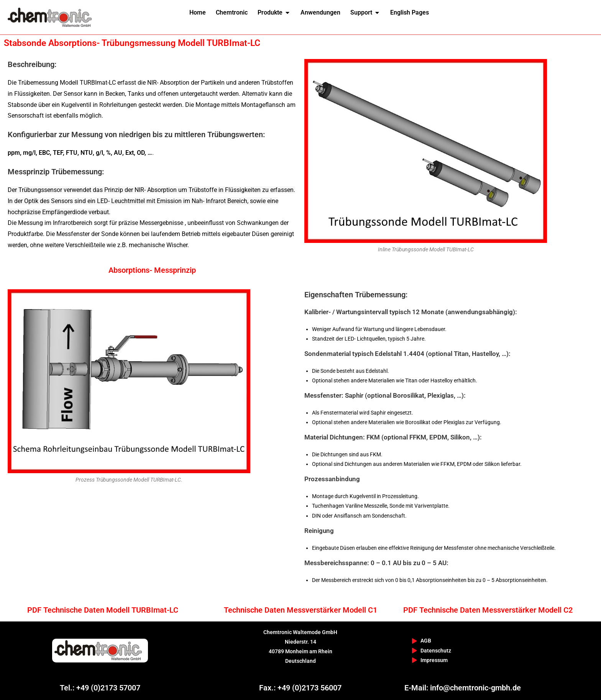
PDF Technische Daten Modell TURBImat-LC (103, 610)
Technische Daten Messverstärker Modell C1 (300, 610)
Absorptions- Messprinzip (152, 270)
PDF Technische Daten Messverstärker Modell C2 (488, 610)
